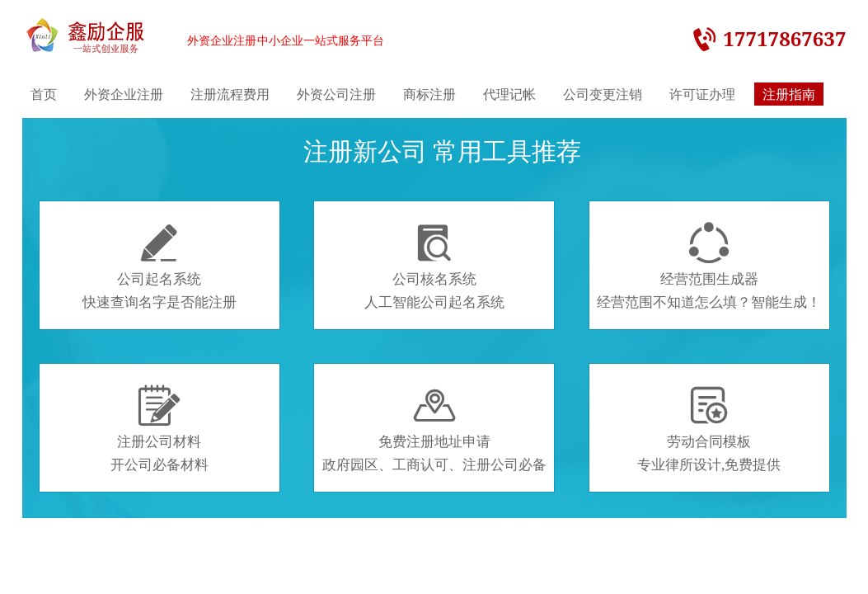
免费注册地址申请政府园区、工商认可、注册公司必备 (434, 429)
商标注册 (429, 94)
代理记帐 (509, 94)
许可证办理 (702, 94)
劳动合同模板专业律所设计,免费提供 (709, 429)
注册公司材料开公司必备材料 (160, 429)
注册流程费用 (230, 94)
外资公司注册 (336, 94)
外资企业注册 (124, 94)
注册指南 (789, 94)
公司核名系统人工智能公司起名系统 (434, 266)
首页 (44, 94)
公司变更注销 (603, 94)
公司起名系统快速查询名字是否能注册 (160, 266)
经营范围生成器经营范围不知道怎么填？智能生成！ (709, 266)
